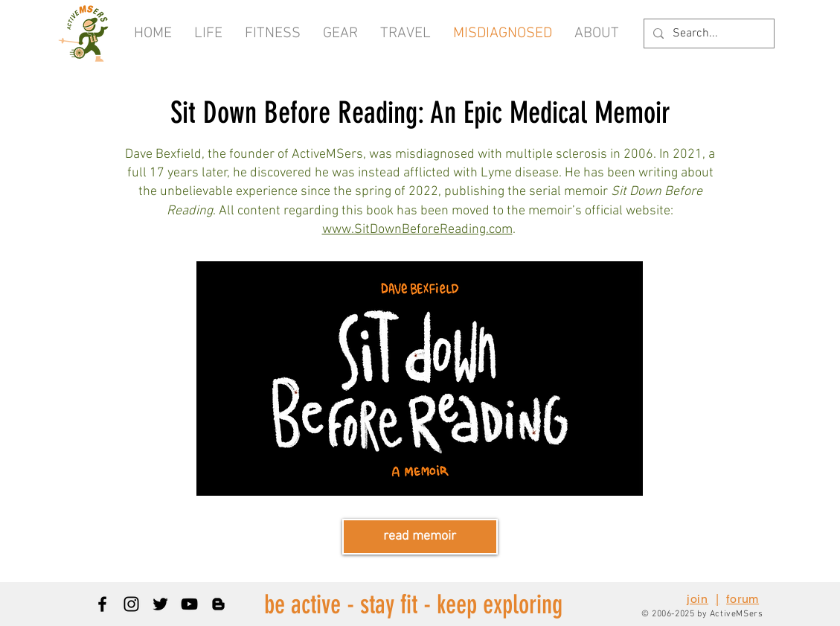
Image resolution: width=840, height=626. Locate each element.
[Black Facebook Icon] (102, 604)
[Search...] (708, 33)
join (698, 599)
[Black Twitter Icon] (160, 604)
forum (743, 599)
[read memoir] (420, 537)
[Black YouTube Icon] (189, 604)
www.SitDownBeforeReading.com (417, 230)
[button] (597, 33)
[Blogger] (218, 604)
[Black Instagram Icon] (131, 604)
